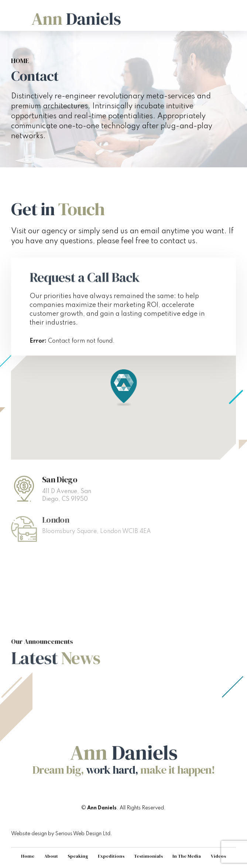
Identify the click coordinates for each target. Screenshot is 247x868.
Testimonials (148, 856)
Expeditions (111, 856)
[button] (123, 388)
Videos (218, 856)
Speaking (78, 856)
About (51, 856)
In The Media (187, 856)
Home (20, 61)
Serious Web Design (78, 834)
